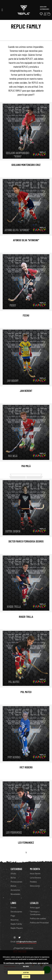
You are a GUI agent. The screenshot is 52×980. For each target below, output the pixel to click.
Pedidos (33, 882)
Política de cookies (38, 919)
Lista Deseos (35, 878)
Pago (13, 916)
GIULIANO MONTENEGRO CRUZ (26, 165)
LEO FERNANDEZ (26, 842)
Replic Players (17, 928)
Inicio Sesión (35, 874)
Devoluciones (16, 912)
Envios (13, 908)
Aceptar (26, 972)
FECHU (26, 315)
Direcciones (35, 886)
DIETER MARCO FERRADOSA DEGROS (26, 541)
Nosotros (15, 920)
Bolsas (13, 886)
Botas (13, 878)
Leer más (26, 977)
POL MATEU (26, 692)
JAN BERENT (26, 391)
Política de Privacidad (39, 923)
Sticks (13, 874)
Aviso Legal (35, 908)
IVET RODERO (26, 767)
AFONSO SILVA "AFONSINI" (26, 240)
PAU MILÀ (26, 466)
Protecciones (16, 882)
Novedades (15, 894)
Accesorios (15, 890)
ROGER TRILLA (26, 617)
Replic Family (16, 924)
